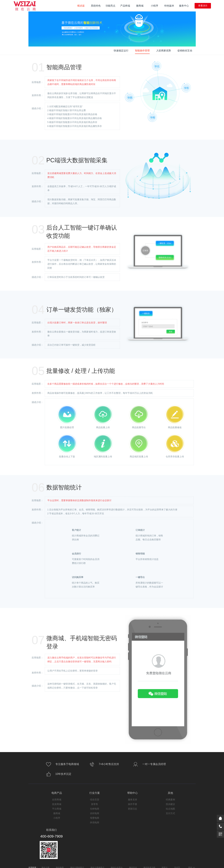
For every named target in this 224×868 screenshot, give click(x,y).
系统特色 (97, 5)
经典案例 (170, 800)
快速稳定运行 (121, 51)
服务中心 (184, 6)
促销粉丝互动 (185, 51)
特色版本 (169, 6)
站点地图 (170, 809)
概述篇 (81, 6)
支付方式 (170, 813)
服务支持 (133, 800)
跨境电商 (95, 822)
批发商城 (57, 804)
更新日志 (133, 809)
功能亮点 (110, 6)
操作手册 (133, 804)
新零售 (95, 804)
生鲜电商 (95, 809)
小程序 (154, 6)
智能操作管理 (142, 51)
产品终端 (125, 6)
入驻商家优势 (164, 51)
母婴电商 (95, 818)
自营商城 (57, 800)
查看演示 (203, 6)
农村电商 (95, 813)
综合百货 (95, 800)
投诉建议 (170, 804)
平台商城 (57, 809)
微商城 (140, 6)
